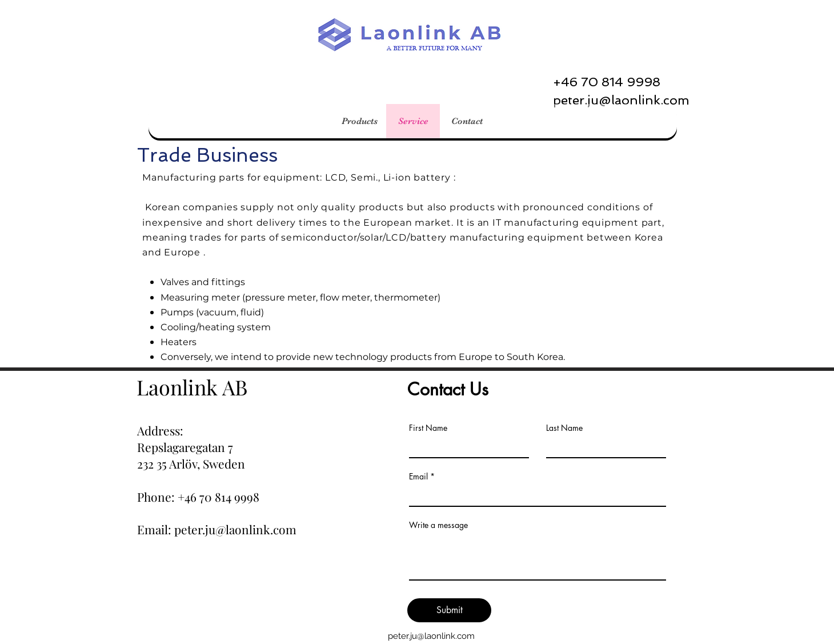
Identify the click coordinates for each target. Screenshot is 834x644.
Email (418, 477)
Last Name (564, 428)
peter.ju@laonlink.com (431, 636)
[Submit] (449, 610)
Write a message (438, 525)
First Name (428, 428)
